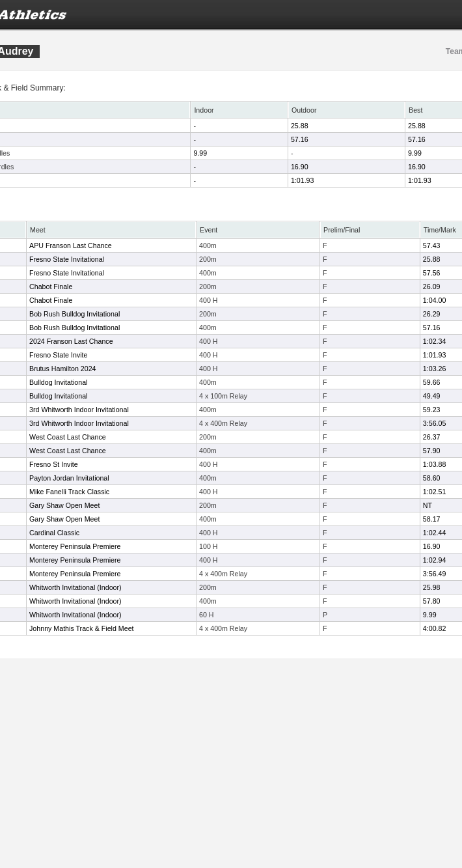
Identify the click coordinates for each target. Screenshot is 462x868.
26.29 (432, 314)
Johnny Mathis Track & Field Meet (82, 628)
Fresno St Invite (54, 464)
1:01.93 (303, 180)
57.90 (432, 451)
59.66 (432, 382)
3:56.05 (435, 423)
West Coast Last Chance (68, 437)
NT (428, 505)
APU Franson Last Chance (71, 245)
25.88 (300, 126)
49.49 (432, 396)
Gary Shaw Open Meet (64, 505)
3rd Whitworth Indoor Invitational (79, 410)
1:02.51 (435, 492)
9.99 (200, 153)
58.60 (432, 478)
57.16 (300, 139)
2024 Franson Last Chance (71, 341)
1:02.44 (435, 533)
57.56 (432, 273)
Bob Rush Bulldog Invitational (75, 314)
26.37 (432, 437)
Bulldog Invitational (58, 382)
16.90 (300, 167)
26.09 (432, 287)
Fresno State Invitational (67, 259)
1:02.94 (435, 560)
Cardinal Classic (54, 533)
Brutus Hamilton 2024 (62, 369)
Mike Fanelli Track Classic (69, 492)
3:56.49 (435, 574)
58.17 (432, 519)
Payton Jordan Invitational (69, 478)
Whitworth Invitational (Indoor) (75, 587)
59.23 (432, 410)
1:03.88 (435, 464)
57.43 (432, 245)
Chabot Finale (51, 287)
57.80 (432, 601)
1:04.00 (435, 300)
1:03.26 (435, 369)
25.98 (432, 587)
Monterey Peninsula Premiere (75, 546)
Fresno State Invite (58, 355)
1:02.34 (435, 341)
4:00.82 (435, 628)
